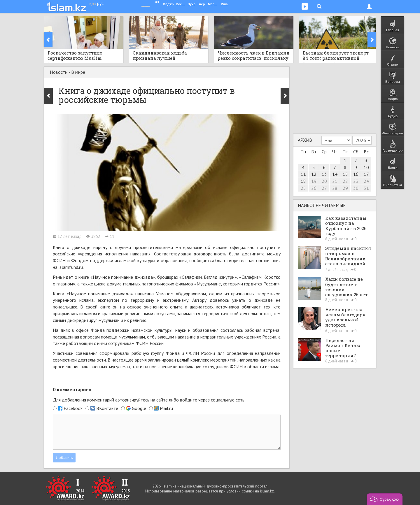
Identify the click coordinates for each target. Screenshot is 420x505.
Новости (59, 72)
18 (303, 181)
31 (366, 188)
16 (356, 174)
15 (345, 174)
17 (366, 174)
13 (324, 174)
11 (303, 174)
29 (345, 188)
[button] (385, 499)
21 (335, 181)
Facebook (73, 408)
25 (303, 188)
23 (356, 181)
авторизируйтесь (132, 400)
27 (324, 188)
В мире (78, 72)
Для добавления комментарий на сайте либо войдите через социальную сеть (149, 400)
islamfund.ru (71, 267)
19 (314, 181)
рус (100, 3)
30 (356, 188)
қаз (93, 3)
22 (345, 181)
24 (366, 181)
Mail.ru (166, 408)
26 (314, 188)
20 (324, 181)
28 (335, 188)
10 (366, 167)
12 (314, 174)
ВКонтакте (107, 408)
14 (335, 174)
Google (139, 408)
